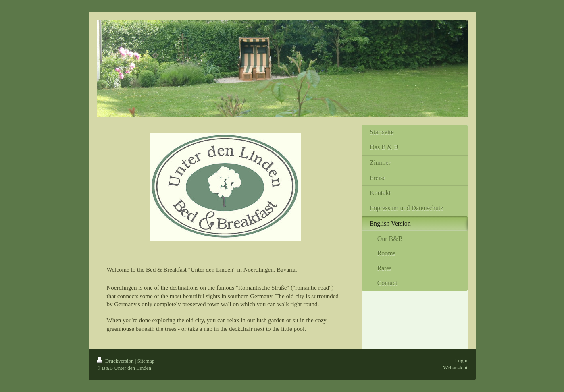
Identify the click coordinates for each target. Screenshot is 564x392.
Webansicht (455, 368)
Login (461, 360)
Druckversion (116, 361)
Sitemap (146, 361)
